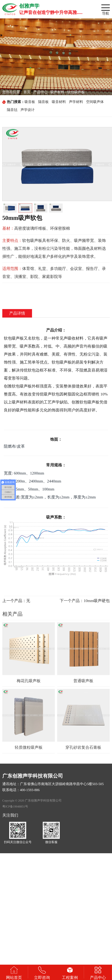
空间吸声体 (95, 102)
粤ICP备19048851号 (15, 807)
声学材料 (76, 102)
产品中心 (40, 92)
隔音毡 (12, 110)
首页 (27, 92)
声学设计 (28, 110)
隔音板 (43, 102)
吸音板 (30, 102)
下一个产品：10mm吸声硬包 (85, 601)
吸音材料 (59, 102)
